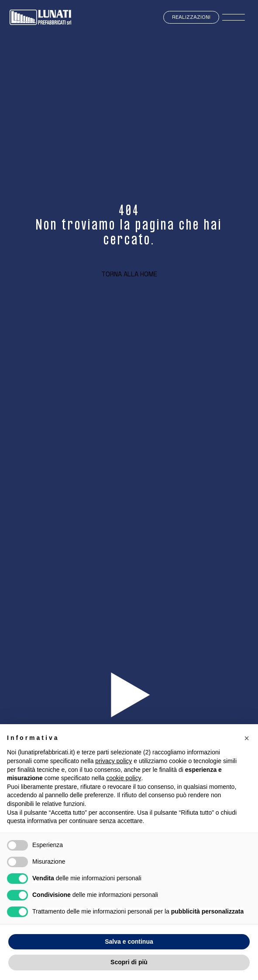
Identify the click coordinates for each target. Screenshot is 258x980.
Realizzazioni (191, 17)
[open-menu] (234, 17)
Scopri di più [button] (129, 962)
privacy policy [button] (114, 761)
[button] (247, 738)
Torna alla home (129, 274)
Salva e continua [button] (129, 942)
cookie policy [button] (124, 778)
